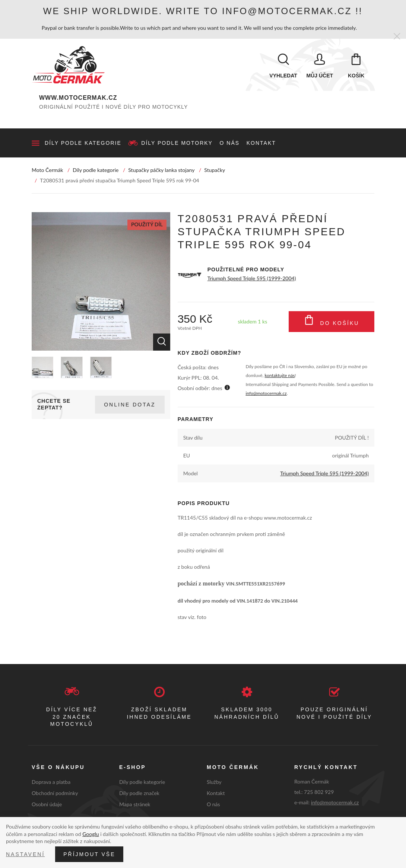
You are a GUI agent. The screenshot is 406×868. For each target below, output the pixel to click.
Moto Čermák (47, 170)
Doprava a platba (51, 782)
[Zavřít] (397, 37)
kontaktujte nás (280, 375)
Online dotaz (130, 405)
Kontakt (261, 143)
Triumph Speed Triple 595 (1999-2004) (252, 278)
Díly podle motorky (177, 143)
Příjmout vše (89, 854)
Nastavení (25, 854)
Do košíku (332, 322)
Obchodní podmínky (55, 793)
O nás (230, 143)
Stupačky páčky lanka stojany (161, 170)
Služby (214, 782)
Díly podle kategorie (83, 143)
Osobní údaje (47, 804)
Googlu (91, 834)
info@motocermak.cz (266, 393)
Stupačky (215, 170)
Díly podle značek (139, 793)
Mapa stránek (135, 804)
